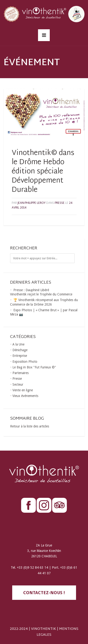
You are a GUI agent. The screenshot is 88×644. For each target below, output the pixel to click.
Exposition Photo (25, 362)
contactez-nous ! (44, 593)
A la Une (18, 344)
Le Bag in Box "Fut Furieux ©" (34, 367)
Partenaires (21, 373)
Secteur (18, 384)
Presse (60, 203)
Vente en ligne (23, 390)
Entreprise (20, 356)
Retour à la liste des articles (30, 426)
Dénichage (20, 350)
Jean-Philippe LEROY (32, 203)
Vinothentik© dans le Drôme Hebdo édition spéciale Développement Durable (43, 172)
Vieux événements (25, 396)
